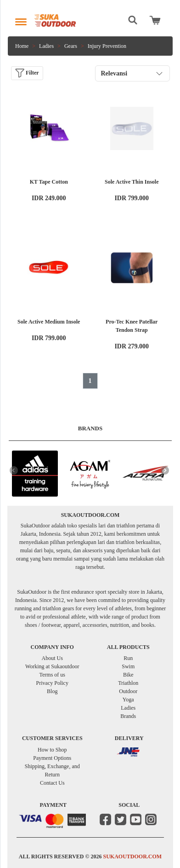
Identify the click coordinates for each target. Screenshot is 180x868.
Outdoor (128, 691)
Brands (128, 716)
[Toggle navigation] (21, 20)
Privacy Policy (52, 683)
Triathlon (128, 683)
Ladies (46, 46)
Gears (71, 46)
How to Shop (52, 750)
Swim (128, 666)
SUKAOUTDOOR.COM (132, 856)
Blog (52, 691)
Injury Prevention (107, 46)
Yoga (128, 700)
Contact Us (52, 783)
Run (128, 658)
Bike (128, 675)
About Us (52, 658)
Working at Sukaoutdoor (52, 666)
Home (22, 46)
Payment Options (52, 758)
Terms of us (52, 675)
